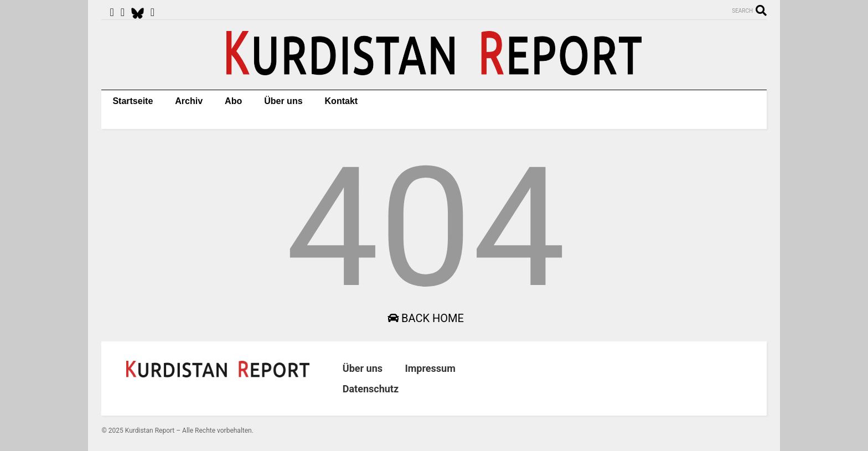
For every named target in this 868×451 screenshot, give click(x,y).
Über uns (283, 101)
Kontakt (342, 101)
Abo (233, 101)
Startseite (133, 101)
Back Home (426, 318)
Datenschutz (371, 389)
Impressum (430, 368)
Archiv (189, 101)
